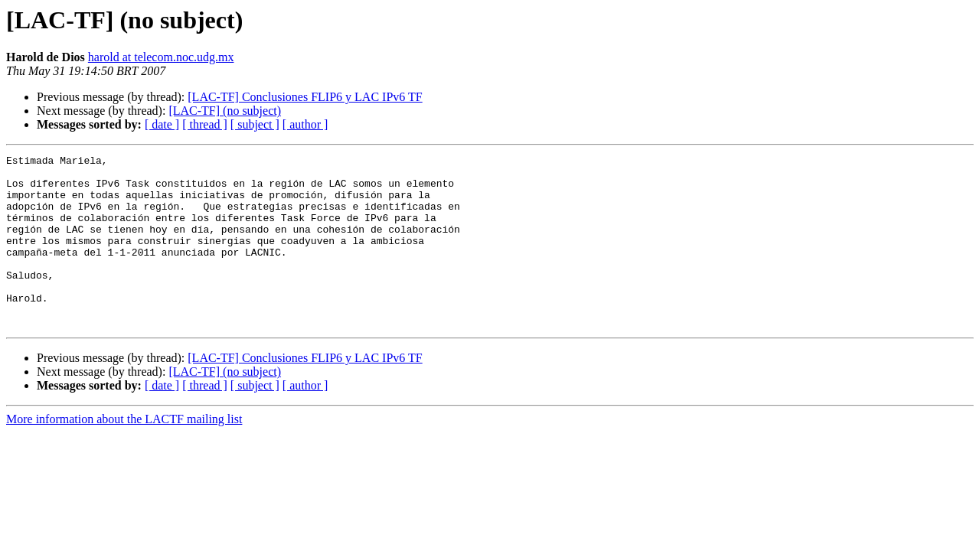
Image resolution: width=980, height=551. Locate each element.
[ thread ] (205, 124)
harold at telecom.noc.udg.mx (161, 57)
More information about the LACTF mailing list (124, 453)
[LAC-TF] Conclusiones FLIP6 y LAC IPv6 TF (305, 97)
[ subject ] (255, 124)
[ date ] (162, 124)
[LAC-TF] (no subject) (225, 111)
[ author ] (305, 124)
